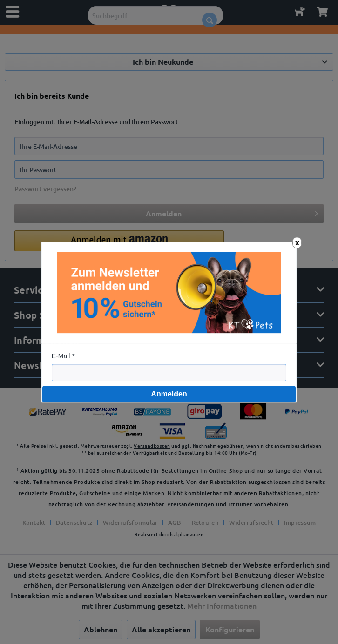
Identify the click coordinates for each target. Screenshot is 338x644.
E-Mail (61, 356)
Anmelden (169, 394)
